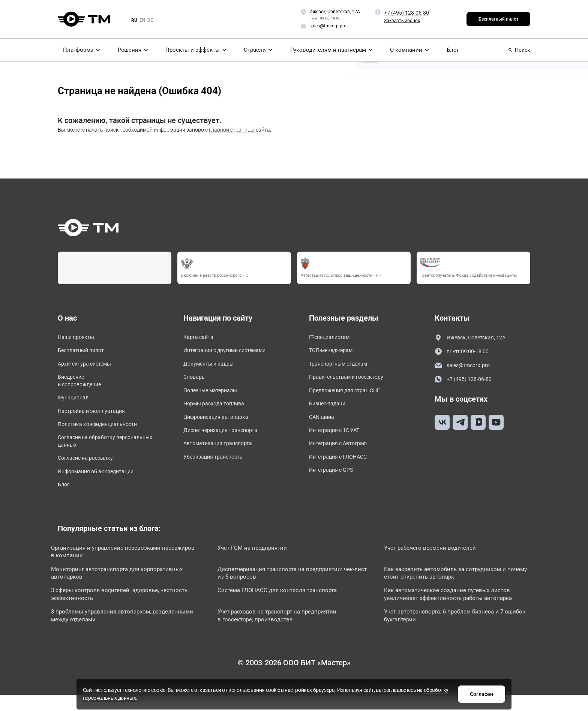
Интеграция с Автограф (342, 453)
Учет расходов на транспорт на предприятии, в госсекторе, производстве (288, 635)
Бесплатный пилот (499, 19)
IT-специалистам (332, 338)
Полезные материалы (214, 395)
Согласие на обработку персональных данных (90, 451)
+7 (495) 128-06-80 (406, 13)
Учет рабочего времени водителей (439, 562)
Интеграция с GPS (334, 482)
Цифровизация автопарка (220, 424)
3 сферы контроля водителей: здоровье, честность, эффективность (114, 612)
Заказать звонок (402, 21)
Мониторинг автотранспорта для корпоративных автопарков (127, 589)
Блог (454, 50)
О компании (409, 50)
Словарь (195, 381)
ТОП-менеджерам (334, 352)
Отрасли (257, 50)
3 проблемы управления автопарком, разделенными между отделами (110, 635)
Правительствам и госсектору (351, 381)
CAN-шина (323, 424)
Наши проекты (78, 338)
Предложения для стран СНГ (349, 395)
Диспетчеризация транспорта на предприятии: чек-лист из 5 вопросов (290, 589)
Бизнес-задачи (330, 410)
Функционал (75, 404)
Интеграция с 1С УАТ (338, 439)
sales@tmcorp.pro (465, 367)
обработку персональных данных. (332, 697)
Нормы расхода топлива (218, 410)
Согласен (411, 693)
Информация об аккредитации (101, 484)
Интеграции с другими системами (231, 352)
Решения (129, 50)
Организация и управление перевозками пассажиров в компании (115, 566)
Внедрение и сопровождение (82, 385)
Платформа (76, 50)
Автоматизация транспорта (222, 453)
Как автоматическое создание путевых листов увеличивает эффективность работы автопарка (459, 612)
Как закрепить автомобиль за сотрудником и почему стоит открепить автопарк (453, 589)
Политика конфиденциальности (103, 433)
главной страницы (232, 130)
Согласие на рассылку (89, 470)
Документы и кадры (212, 367)
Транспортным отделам (343, 367)
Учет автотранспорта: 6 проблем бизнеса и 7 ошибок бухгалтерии (449, 635)
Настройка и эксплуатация (96, 418)
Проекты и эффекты (193, 50)
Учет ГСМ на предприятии (261, 562)
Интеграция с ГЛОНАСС (342, 467)
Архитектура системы (88, 367)
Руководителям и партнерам (331, 50)
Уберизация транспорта (217, 467)
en (142, 20)
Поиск (519, 50)
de (150, 20)
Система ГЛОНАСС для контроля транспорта (287, 608)
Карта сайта (200, 338)
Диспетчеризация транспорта (225, 439)
